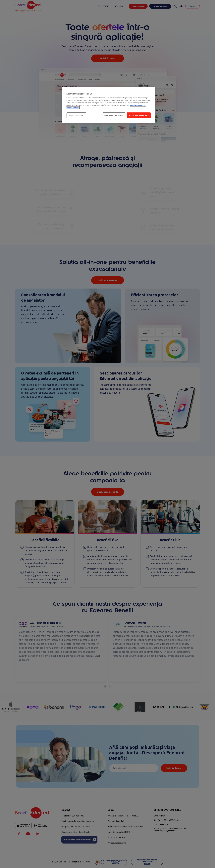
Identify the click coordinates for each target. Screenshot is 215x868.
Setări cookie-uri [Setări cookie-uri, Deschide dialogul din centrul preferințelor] (76, 115)
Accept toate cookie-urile (139, 115)
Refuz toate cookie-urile (114, 115)
